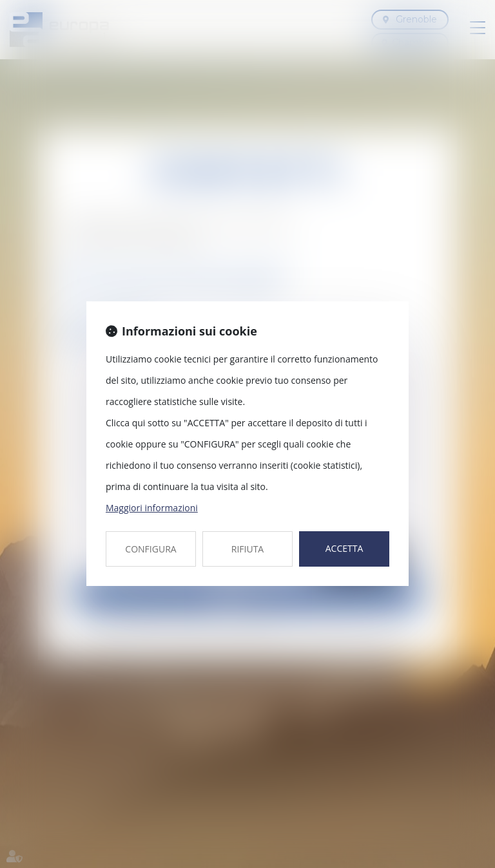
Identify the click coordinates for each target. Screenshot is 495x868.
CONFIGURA (150, 549)
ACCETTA (345, 548)
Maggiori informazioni (152, 508)
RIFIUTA (247, 549)
